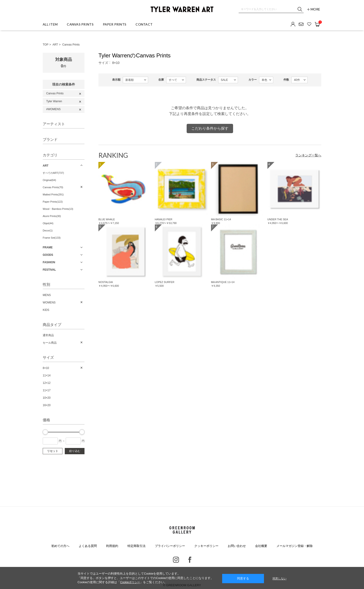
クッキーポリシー (206, 546)
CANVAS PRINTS (80, 24)
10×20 (47, 398)
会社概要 (261, 546)
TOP (45, 45)
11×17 (47, 390)
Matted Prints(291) (53, 194)
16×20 (47, 405)
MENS (47, 295)
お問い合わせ (237, 546)
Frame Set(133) (52, 238)
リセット (53, 451)
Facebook (190, 560)
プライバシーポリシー (170, 546)
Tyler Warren (54, 101)
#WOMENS (53, 109)
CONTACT (144, 24)
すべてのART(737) (53, 173)
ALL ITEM (50, 24)
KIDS (46, 310)
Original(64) (49, 180)
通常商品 (48, 335)
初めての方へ (60, 546)
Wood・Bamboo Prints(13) (58, 209)
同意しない (279, 579)
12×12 (47, 383)
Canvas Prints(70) (53, 187)
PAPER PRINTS (115, 24)
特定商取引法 (136, 546)
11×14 (47, 375)
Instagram (176, 560)
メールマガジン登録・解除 (295, 546)
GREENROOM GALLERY (182, 530)
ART (55, 45)
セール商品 (50, 343)
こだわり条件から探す (210, 128)
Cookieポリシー (130, 582)
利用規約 (112, 546)
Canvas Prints (71, 45)
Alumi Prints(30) (52, 216)
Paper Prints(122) (53, 202)
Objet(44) (48, 223)
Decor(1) (48, 230)
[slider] (45, 432)
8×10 (46, 368)
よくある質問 (88, 546)
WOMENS (49, 303)
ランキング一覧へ (308, 155)
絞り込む (75, 451)
